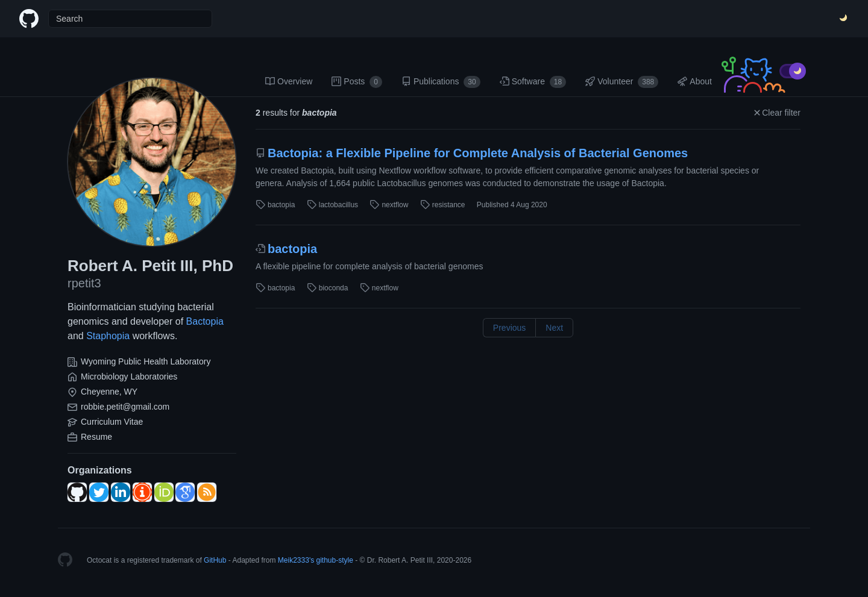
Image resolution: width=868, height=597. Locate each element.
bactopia (275, 205)
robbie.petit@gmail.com (125, 407)
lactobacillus (332, 205)
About (695, 81)
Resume (96, 437)
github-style (335, 560)
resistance (443, 205)
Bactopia (205, 321)
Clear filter (776, 113)
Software (533, 82)
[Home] (29, 19)
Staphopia (108, 336)
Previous (509, 328)
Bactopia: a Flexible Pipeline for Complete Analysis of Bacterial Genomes (472, 153)
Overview (289, 81)
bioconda (328, 288)
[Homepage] (65, 560)
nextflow (389, 205)
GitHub (215, 560)
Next (554, 328)
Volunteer (622, 82)
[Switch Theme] (844, 19)
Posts (357, 82)
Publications (441, 82)
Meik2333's (296, 560)
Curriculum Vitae (112, 422)
